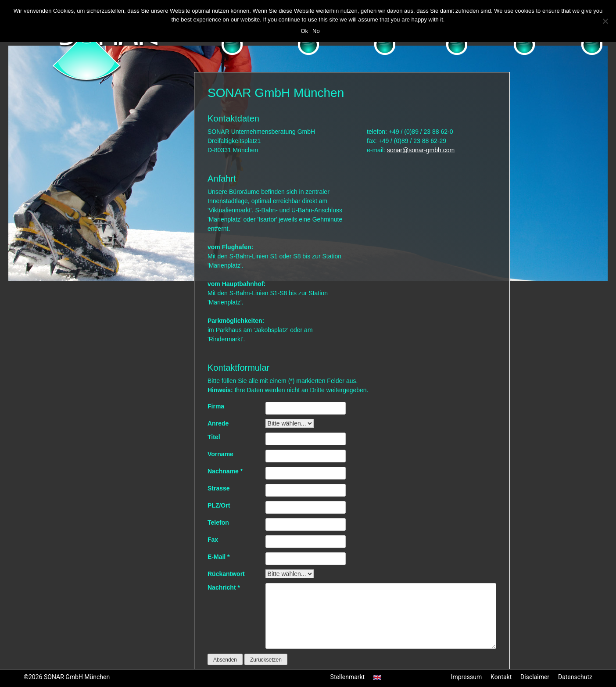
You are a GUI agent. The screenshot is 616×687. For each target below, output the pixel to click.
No (316, 31)
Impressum (466, 677)
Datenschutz (575, 677)
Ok (304, 31)
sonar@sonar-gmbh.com (421, 150)
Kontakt (501, 677)
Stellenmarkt (348, 677)
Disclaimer (535, 677)
